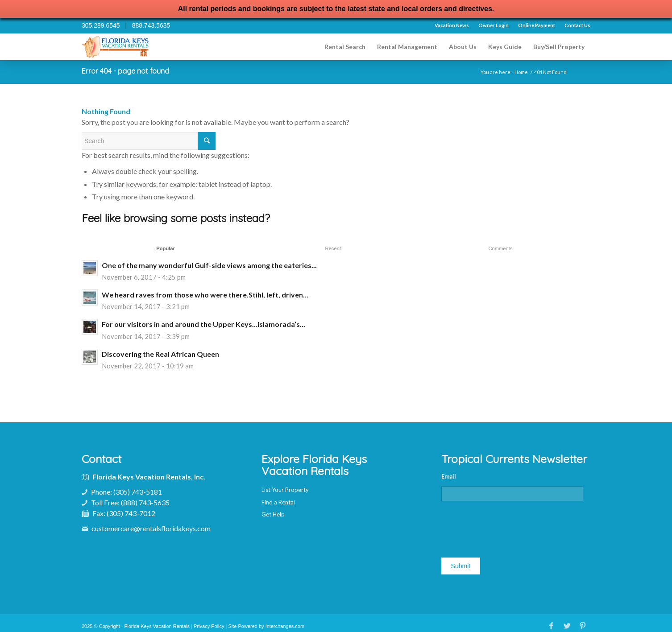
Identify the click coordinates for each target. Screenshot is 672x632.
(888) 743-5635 (145, 502)
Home (521, 72)
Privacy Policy (209, 626)
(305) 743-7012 (131, 513)
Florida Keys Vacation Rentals (157, 626)
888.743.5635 (151, 25)
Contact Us (577, 25)
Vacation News (452, 25)
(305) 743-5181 (138, 492)
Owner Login (494, 25)
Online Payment (537, 25)
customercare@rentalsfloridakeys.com (151, 528)
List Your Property (285, 490)
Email (449, 476)
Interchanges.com (285, 626)
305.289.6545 (101, 25)
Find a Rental (278, 502)
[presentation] (509, 526)
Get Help (273, 514)
